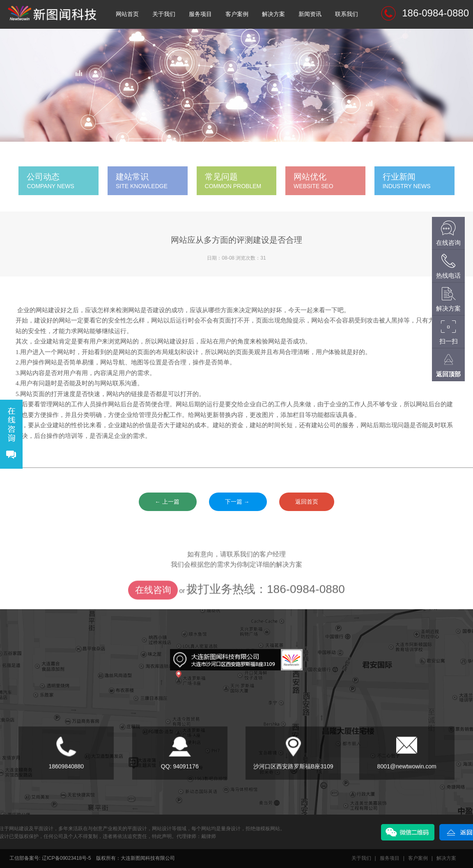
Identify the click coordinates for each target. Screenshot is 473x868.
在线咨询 (153, 607)
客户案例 (237, 14)
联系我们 (347, 14)
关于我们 (164, 14)
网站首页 (127, 14)
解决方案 (273, 14)
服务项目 (200, 14)
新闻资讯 (310, 14)
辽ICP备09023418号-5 (67, 858)
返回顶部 (448, 374)
